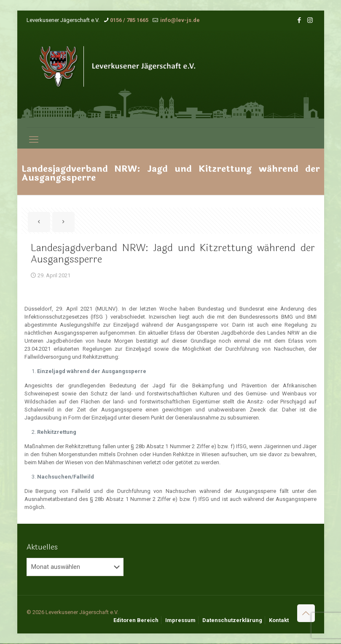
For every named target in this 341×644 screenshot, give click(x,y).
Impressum (180, 620)
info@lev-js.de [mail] (179, 20)
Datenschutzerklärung (232, 620)
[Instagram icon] (310, 20)
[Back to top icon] (306, 613)
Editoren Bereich (136, 620)
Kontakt (279, 620)
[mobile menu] (34, 140)
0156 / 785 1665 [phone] (129, 20)
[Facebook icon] (299, 20)
